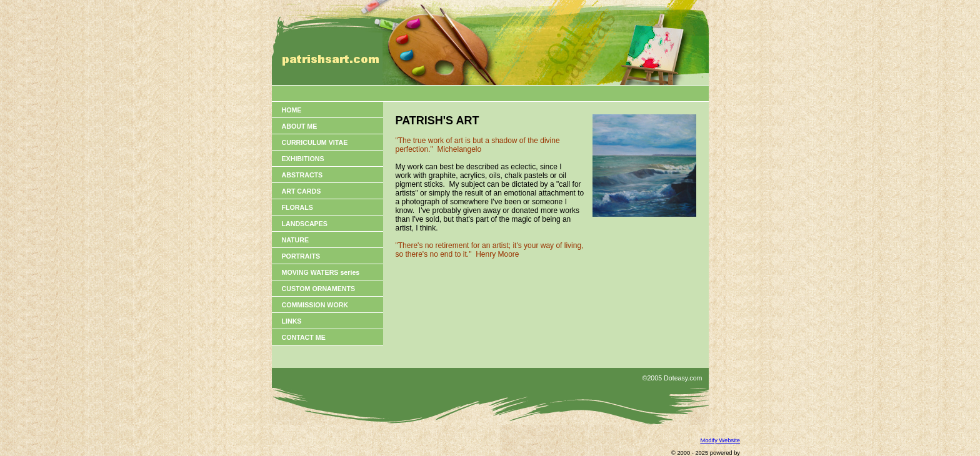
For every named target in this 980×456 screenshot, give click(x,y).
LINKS (292, 321)
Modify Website (720, 440)
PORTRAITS (301, 256)
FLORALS (297, 207)
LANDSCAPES (305, 224)
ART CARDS (302, 191)
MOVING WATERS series (321, 272)
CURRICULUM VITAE (315, 142)
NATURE (296, 240)
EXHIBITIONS (303, 159)
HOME (292, 110)
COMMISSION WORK (315, 305)
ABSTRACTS (302, 175)
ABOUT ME (300, 126)
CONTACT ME (304, 337)
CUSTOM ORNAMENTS (319, 289)
